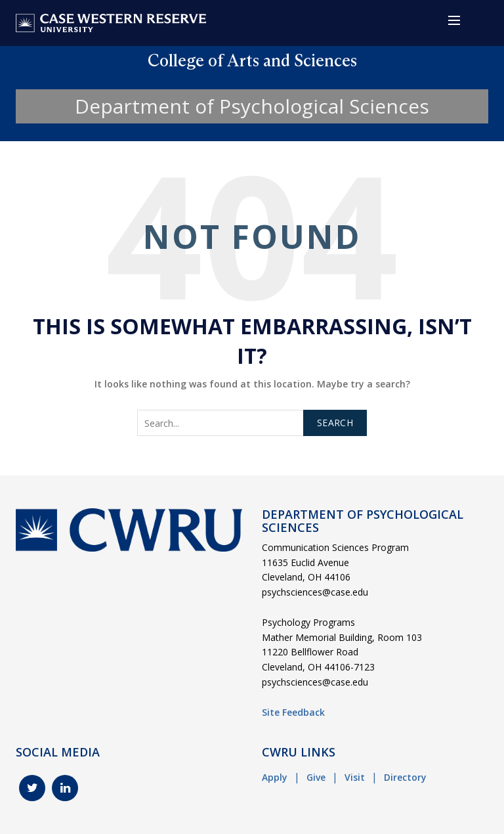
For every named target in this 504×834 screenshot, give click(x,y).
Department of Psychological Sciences (252, 106)
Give (316, 777)
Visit (355, 777)
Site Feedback (293, 712)
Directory (405, 777)
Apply (275, 777)
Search (335, 423)
